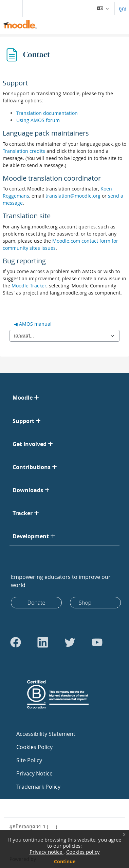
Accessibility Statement (46, 734)
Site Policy (29, 760)
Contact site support (37, 808)
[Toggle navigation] (10, 8)
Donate (36, 603)
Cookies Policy (34, 747)
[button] (103, 8)
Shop (85, 603)
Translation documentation (47, 113)
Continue (65, 861)
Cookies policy (83, 852)
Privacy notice (47, 852)
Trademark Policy (38, 787)
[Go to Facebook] (16, 642)
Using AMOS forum (38, 120)
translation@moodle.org (73, 196)
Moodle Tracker (29, 286)
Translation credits (24, 151)
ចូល (123, 9)
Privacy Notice (34, 773)
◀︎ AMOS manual (33, 324)
